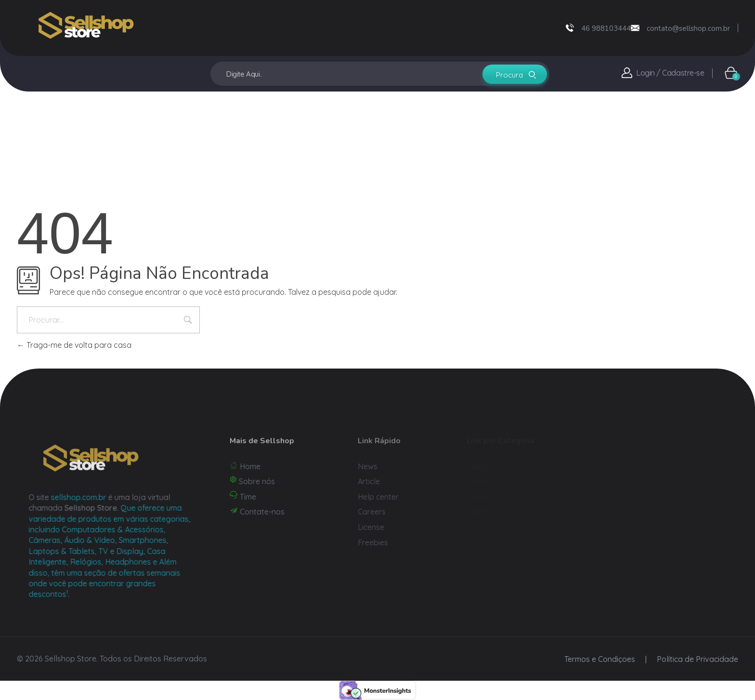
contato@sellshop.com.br (688, 28)
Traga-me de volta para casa (74, 345)
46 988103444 (606, 28)
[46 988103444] (570, 28)
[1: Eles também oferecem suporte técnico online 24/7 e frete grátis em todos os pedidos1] (80, 594)
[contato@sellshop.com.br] (635, 28)
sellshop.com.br (91, 497)
